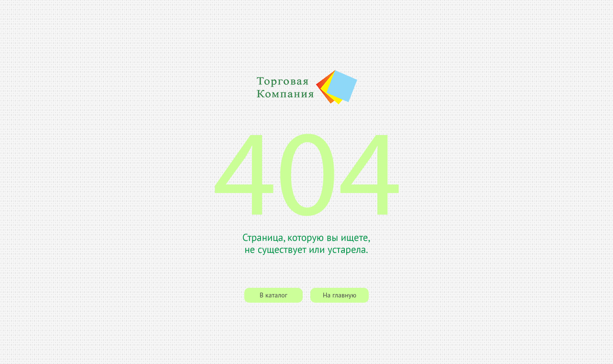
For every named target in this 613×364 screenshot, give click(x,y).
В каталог (273, 295)
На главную (340, 295)
